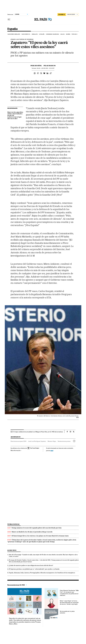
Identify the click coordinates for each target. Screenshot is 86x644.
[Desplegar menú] (9, 19)
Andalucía (35, 34)
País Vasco (75, 34)
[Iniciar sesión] (73, 15)
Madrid (68, 34)
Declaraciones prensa (64, 441)
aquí (52, 450)
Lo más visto (12, 550)
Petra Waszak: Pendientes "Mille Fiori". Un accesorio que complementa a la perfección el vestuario (69, 593)
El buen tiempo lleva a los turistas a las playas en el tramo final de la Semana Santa (40, 536)
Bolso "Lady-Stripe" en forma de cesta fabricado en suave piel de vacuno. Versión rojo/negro (69, 602)
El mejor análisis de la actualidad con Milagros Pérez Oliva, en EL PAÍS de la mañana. (38, 432)
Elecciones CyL (26, 34)
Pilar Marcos (50, 66)
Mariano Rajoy (52, 441)
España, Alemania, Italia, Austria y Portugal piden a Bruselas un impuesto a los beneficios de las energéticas (42, 573)
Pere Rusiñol (36, 66)
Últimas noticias (13, 524)
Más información (16, 450)
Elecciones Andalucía (14, 34)
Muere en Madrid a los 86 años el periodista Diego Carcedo (32, 532)
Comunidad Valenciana (52, 34)
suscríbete (62, 14)
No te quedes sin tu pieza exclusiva (67, 612)
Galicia (63, 34)
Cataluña (42, 34)
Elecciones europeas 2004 (19, 441)
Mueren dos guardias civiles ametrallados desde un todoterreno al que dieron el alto (15, 115)
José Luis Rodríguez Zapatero (37, 441)
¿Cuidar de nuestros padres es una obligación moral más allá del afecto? (31, 565)
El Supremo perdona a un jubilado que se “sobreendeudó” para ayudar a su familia (34, 569)
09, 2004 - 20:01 (48, 68)
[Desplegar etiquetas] (74, 441)
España (12, 29)
